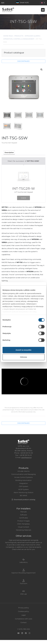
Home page (8, 36)
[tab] (9, 153)
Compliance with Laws (24, 619)
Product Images (23, 521)
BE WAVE (23, 496)
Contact (24, 622)
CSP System (24, 486)
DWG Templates (23, 524)
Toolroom (24, 583)
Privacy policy (24, 608)
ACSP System (24, 489)
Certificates (24, 518)
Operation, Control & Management (19, 39)
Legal (24, 615)
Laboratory (24, 562)
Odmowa (23, 357)
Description (9, 152)
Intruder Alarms (32, 36)
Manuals (24, 512)
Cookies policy (23, 611)
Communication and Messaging (23, 474)
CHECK (23, 198)
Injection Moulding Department (23, 573)
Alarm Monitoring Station (23, 492)
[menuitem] (43, 3)
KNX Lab (23, 594)
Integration (24, 483)
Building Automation (23, 480)
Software (23, 515)
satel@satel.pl (26, 457)
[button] (43, 10)
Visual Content (23, 527)
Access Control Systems (23, 477)
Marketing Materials (24, 530)
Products (19, 36)
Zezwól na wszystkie (24, 350)
